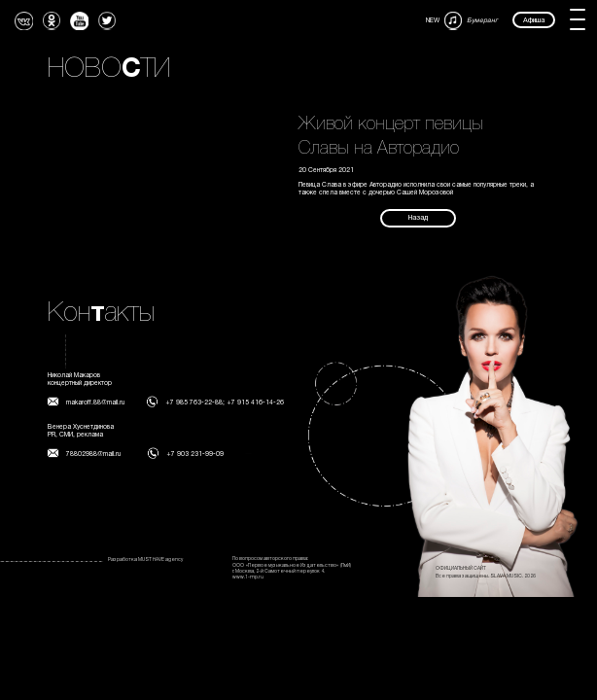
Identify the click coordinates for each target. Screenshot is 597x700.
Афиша (534, 20)
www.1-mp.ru (248, 577)
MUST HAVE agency (160, 560)
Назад (418, 218)
